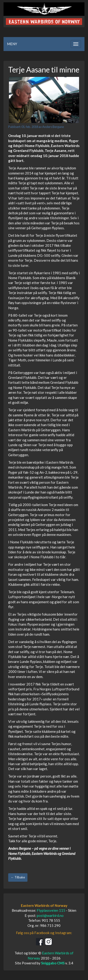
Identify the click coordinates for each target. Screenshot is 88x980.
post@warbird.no (50, 915)
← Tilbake (18, 877)
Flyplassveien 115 (51, 910)
